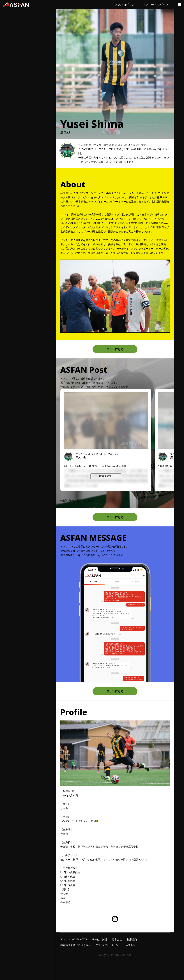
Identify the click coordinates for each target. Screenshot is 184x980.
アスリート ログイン (156, 4)
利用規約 (132, 939)
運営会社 (117, 939)
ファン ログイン (124, 4)
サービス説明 (99, 939)
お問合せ (130, 945)
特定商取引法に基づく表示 (75, 945)
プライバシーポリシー (108, 945)
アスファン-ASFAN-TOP (74, 939)
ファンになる (115, 349)
